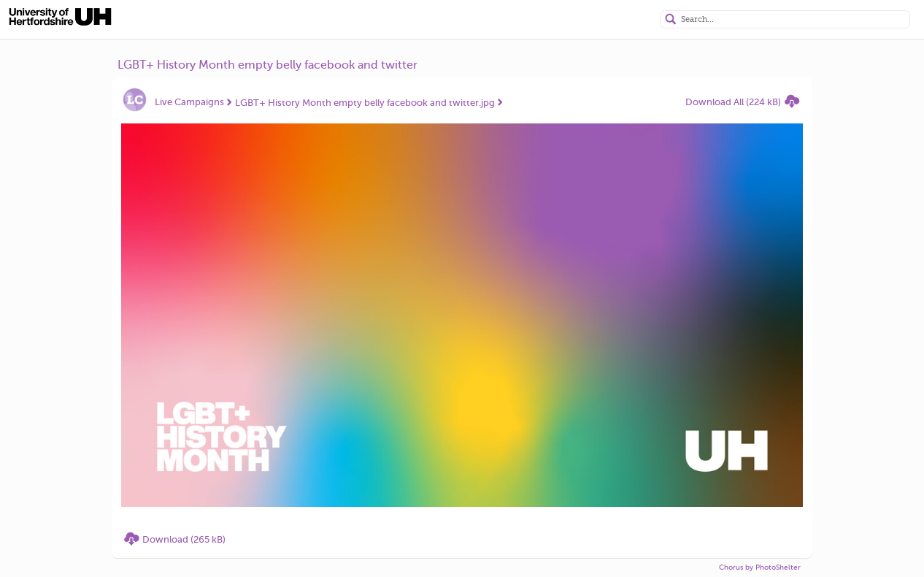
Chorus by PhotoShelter (760, 567)
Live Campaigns (189, 102)
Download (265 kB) (184, 539)
